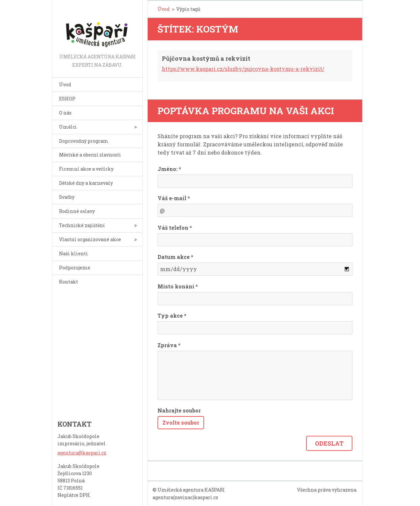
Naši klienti (73, 253)
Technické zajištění (82, 225)
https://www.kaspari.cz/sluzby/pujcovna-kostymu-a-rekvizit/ (243, 69)
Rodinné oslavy (77, 211)
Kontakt (69, 282)
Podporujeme (75, 268)
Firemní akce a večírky (86, 169)
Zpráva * (169, 345)
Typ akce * (172, 316)
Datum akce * (175, 257)
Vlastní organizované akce (90, 239)
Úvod (65, 84)
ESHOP (67, 99)
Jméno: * (169, 169)
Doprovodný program (84, 141)
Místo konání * (178, 286)
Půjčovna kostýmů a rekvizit (206, 58)
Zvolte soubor (181, 422)
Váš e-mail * (174, 198)
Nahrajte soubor (179, 410)
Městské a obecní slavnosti (90, 155)
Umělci (68, 127)
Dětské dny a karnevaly (86, 183)
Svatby (67, 197)
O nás (65, 113)
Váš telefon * (175, 228)
